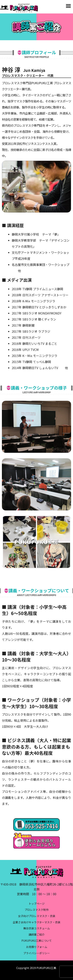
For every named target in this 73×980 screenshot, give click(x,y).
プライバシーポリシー (37, 953)
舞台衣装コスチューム (37, 928)
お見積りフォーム (37, 947)
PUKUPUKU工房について (37, 941)
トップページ (37, 904)
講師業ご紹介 (37, 934)
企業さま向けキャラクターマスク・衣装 (36, 922)
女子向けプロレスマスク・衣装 (37, 916)
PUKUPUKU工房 (46, 968)
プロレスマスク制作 (37, 910)
